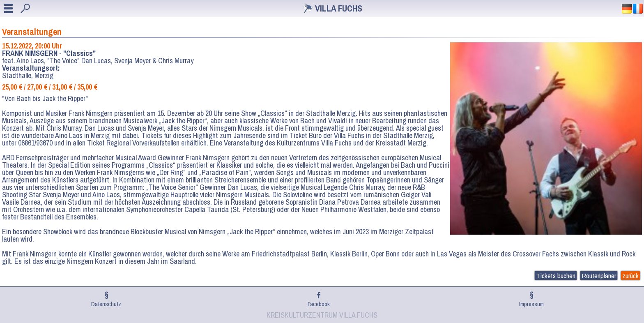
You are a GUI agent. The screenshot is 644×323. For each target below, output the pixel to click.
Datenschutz (106, 304)
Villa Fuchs (339, 8)
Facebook (319, 304)
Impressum (531, 304)
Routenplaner (599, 276)
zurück (630, 276)
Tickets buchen (556, 276)
